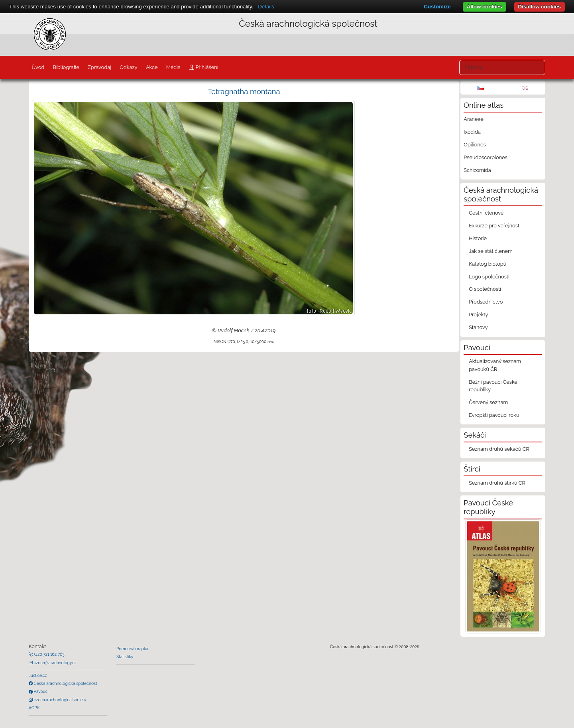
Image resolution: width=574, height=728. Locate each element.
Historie (478, 238)
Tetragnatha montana (244, 92)
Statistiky (125, 657)
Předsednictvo (486, 302)
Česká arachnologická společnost (65, 683)
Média (173, 67)
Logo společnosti (489, 277)
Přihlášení (206, 67)
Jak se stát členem (491, 251)
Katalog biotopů (488, 264)
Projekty (478, 315)
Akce (152, 67)
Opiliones (475, 145)
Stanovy (478, 327)
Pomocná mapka (132, 649)
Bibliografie (66, 67)
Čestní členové (486, 213)
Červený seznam (488, 402)
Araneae (474, 119)
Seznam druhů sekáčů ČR (499, 449)
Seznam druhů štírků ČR (497, 483)
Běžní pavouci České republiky (493, 386)
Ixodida (472, 132)
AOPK (34, 708)
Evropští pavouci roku (494, 415)
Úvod (38, 67)
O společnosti (485, 289)
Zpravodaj (99, 67)
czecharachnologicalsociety (59, 700)
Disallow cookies (540, 7)
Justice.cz (38, 675)
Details (266, 7)
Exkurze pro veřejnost (494, 226)
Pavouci (41, 691)
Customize (437, 7)
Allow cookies (485, 7)
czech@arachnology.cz (55, 663)
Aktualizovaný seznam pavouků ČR (495, 365)
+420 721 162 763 (49, 654)
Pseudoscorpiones (485, 157)
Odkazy (129, 67)
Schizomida (477, 170)
